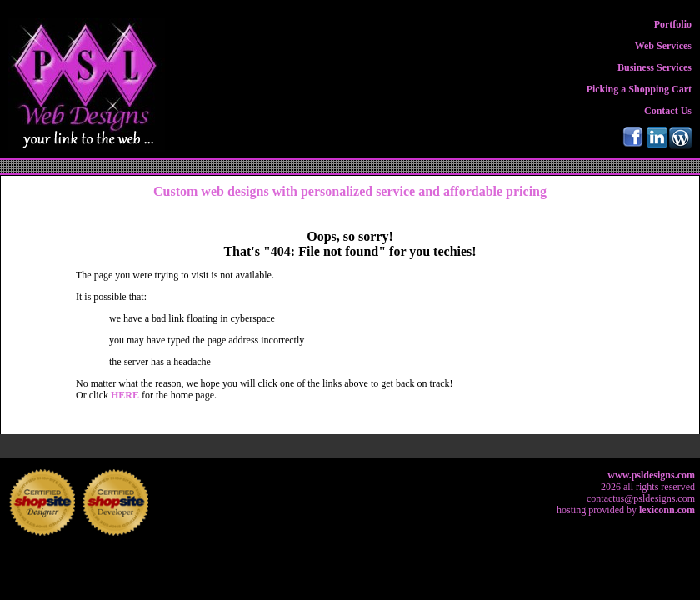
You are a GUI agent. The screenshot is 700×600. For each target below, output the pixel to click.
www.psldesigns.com (651, 475)
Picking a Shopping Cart (639, 89)
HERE (126, 395)
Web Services (663, 46)
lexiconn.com (667, 510)
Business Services (655, 67)
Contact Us (668, 111)
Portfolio (673, 24)
